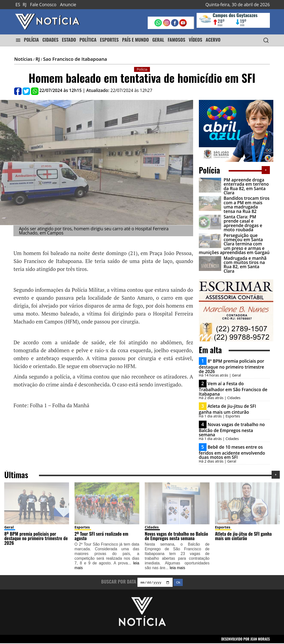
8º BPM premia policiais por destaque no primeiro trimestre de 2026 (231, 366)
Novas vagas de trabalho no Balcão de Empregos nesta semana (232, 430)
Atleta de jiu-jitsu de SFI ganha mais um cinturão (228, 409)
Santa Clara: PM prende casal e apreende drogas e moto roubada (243, 223)
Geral (9, 527)
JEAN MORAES (260, 639)
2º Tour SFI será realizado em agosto (101, 536)
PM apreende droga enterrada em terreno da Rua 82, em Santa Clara (246, 186)
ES (18, 5)
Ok (178, 583)
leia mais (177, 568)
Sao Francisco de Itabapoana (75, 59)
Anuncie (68, 5)
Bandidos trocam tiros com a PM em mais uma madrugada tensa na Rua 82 (247, 205)
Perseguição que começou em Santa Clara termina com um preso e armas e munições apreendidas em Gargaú (234, 244)
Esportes (82, 527)
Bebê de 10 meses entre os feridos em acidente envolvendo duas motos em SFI (232, 452)
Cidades (152, 527)
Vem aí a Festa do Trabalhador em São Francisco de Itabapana (233, 389)
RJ (24, 5)
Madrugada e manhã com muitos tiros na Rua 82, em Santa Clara (245, 265)
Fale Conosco (43, 5)
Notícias (23, 59)
